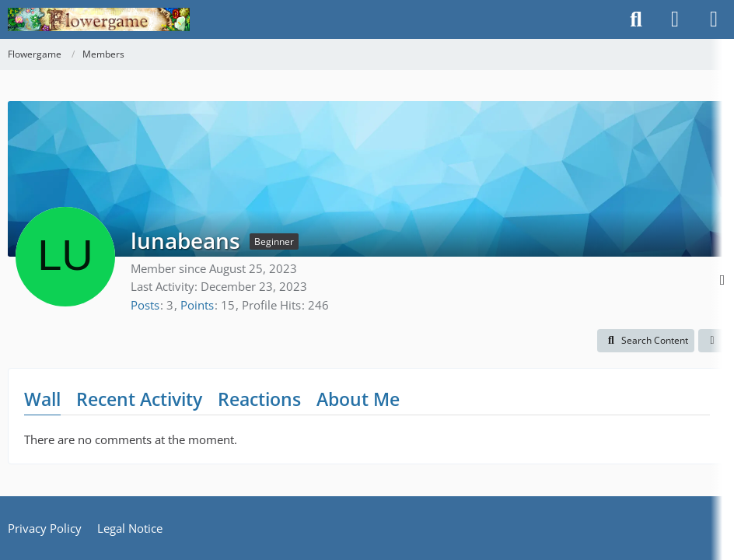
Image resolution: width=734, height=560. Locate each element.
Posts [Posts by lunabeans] (145, 305)
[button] (646, 341)
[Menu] (714, 19)
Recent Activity (139, 399)
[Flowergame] (99, 19)
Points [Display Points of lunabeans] (197, 305)
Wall (42, 399)
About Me (358, 399)
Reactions (259, 399)
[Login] (675, 19)
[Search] (636, 19)
